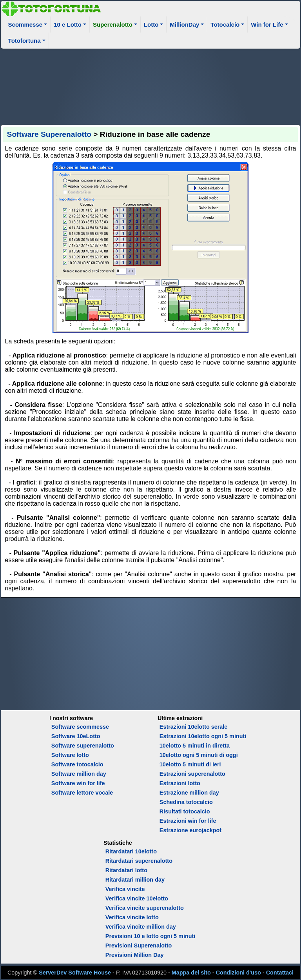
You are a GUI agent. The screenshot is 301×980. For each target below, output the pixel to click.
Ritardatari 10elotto (131, 851)
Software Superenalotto (49, 134)
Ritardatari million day (135, 880)
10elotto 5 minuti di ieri (190, 764)
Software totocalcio (77, 764)
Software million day (79, 774)
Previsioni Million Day (135, 955)
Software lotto (70, 755)
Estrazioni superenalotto (192, 774)
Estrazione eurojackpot (190, 830)
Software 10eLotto (76, 736)
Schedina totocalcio (186, 802)
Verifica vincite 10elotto (137, 898)
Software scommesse (80, 727)
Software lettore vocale (82, 793)
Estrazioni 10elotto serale (194, 727)
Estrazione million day (189, 793)
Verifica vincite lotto (132, 917)
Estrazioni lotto (180, 783)
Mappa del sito (191, 973)
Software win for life (78, 783)
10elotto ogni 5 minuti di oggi (199, 755)
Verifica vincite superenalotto (145, 908)
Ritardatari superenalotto (139, 861)
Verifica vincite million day (141, 927)
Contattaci (280, 973)
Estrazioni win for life (188, 821)
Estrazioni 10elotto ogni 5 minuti (203, 736)
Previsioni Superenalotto (139, 946)
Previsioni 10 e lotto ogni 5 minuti (150, 936)
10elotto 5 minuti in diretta (195, 746)
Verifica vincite (125, 889)
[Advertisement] (151, 85)
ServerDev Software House (75, 973)
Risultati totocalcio (185, 811)
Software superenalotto (83, 746)
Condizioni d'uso (238, 973)
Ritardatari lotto (126, 870)
